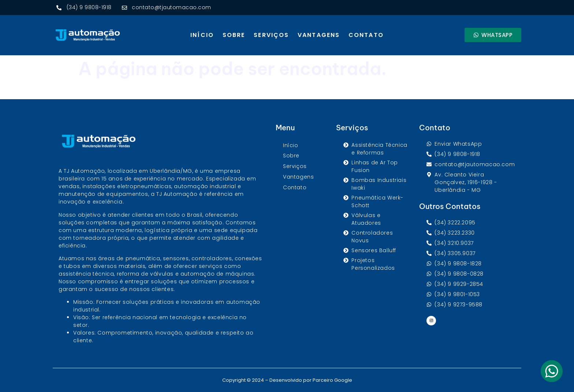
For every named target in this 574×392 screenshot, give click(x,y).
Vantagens (319, 35)
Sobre (234, 35)
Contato (366, 35)
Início (202, 35)
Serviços (271, 35)
